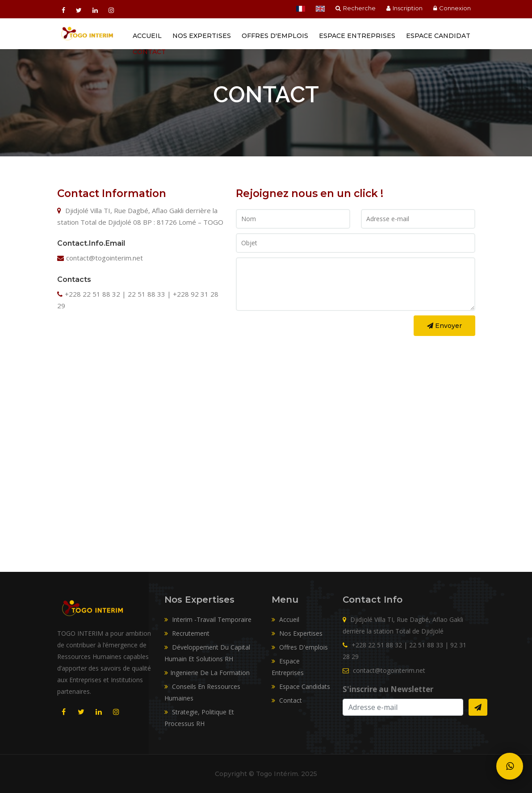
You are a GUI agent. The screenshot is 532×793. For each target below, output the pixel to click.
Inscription (404, 8)
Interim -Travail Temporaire (208, 619)
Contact (149, 52)
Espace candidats (301, 686)
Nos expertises (297, 633)
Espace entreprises (357, 36)
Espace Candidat (438, 36)
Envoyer (444, 326)
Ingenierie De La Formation (207, 673)
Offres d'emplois (275, 36)
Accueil (147, 36)
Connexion (452, 8)
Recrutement (187, 633)
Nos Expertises (202, 36)
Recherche (356, 8)
